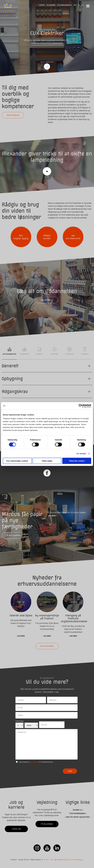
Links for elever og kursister (77, 817)
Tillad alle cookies (77, 461)
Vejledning (51, 5)
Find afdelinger (77, 860)
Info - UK (77, 5)
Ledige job (16, 829)
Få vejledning (47, 824)
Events (42, 5)
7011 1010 (50, 860)
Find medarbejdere (77, 813)
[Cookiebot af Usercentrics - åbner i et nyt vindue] (80, 406)
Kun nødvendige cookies (17, 461)
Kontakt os (77, 810)
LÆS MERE (52, 516)
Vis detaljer (81, 453)
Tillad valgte (47, 461)
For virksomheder (65, 5)
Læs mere (21, 636)
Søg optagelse (13, 115)
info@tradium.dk (63, 860)
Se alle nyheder (14, 535)
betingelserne (34, 762)
